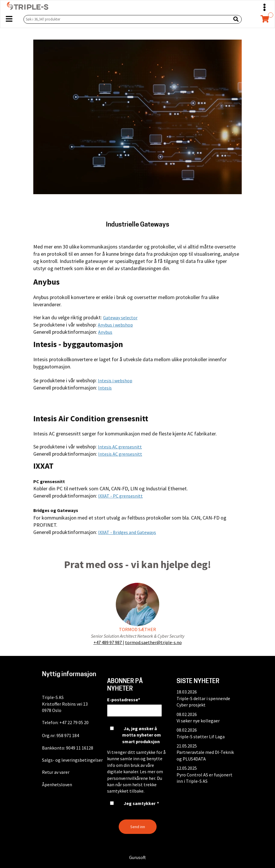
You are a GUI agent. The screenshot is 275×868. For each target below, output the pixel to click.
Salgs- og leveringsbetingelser (72, 760)
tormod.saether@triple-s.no (153, 642)
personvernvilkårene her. (132, 778)
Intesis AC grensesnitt (120, 447)
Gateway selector (120, 318)
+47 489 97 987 (108, 642)
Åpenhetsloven (57, 784)
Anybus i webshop (115, 325)
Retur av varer (56, 772)
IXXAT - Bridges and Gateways (127, 532)
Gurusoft (137, 857)
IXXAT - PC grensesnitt (120, 496)
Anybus (105, 332)
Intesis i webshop (115, 381)
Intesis (105, 388)
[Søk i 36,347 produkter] (126, 19)
